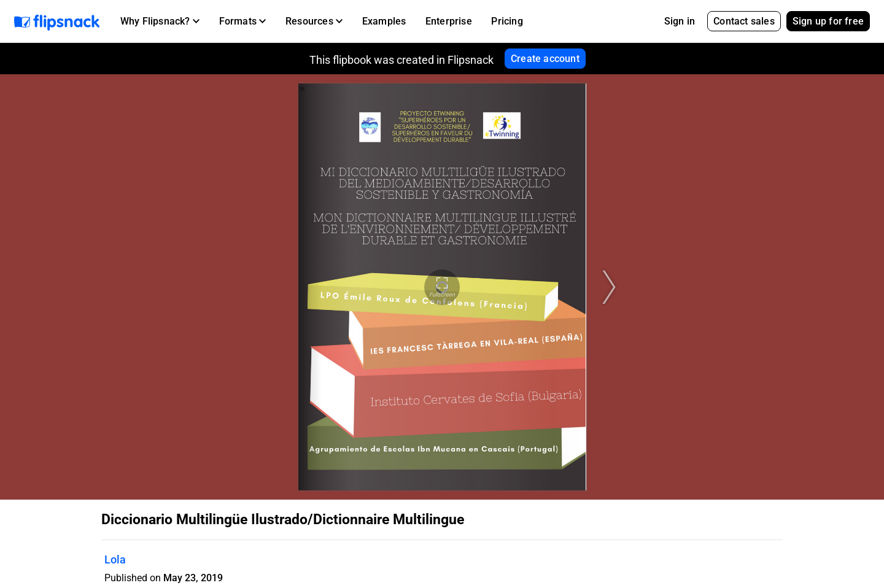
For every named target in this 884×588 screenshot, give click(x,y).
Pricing (507, 21)
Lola (115, 559)
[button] (160, 21)
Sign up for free (828, 21)
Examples (384, 21)
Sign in (680, 21)
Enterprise (449, 21)
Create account (545, 59)
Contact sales (744, 21)
